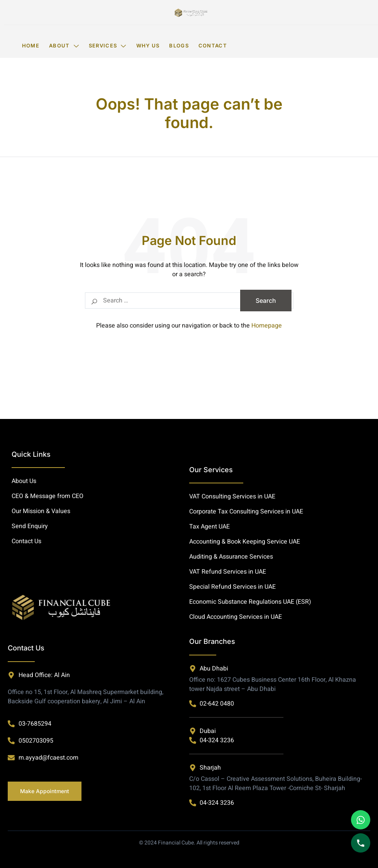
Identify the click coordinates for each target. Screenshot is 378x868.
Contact (213, 46)
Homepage (267, 326)
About (64, 46)
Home (31, 46)
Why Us (148, 46)
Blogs (179, 46)
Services (108, 46)
